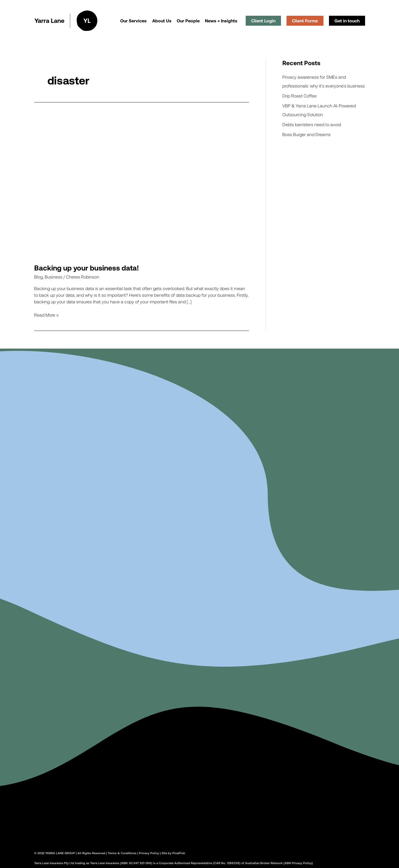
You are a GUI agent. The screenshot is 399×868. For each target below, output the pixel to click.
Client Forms (305, 21)
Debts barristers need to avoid (312, 124)
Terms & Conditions (122, 853)
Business (53, 277)
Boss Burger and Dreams (306, 134)
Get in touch (347, 21)
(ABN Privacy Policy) (298, 863)
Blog (38, 277)
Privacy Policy (149, 853)
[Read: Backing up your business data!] (142, 184)
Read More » (46, 314)
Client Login (263, 21)
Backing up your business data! (87, 268)
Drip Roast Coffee (299, 96)
